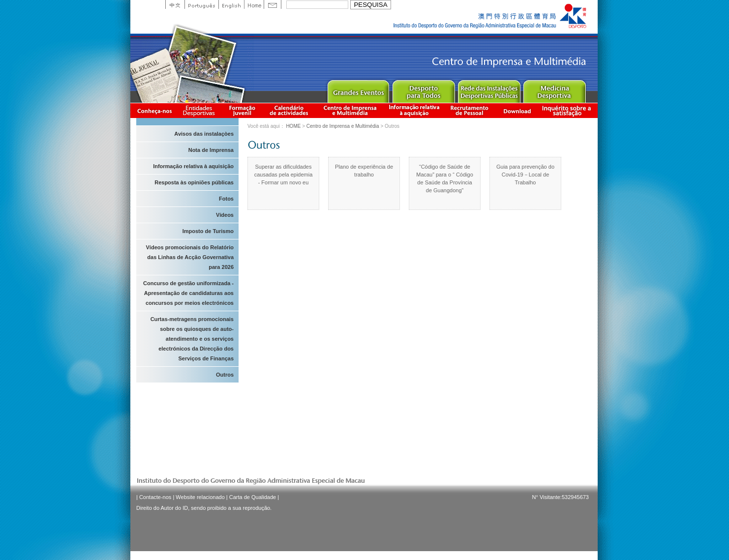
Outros (225, 375)
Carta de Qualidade (253, 497)
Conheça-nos (154, 110)
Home (254, 4)
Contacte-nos (155, 497)
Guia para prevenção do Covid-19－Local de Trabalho (525, 175)
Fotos (226, 199)
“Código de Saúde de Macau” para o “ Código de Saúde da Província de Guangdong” (445, 178)
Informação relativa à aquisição (414, 110)
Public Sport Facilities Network (489, 89)
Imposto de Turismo (208, 231)
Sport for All (423, 89)
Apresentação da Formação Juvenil (242, 110)
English (231, 4)
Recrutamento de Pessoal (470, 110)
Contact (273, 4)
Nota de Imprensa (211, 150)
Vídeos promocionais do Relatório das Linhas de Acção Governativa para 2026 (190, 257)
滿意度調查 (568, 110)
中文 (175, 4)
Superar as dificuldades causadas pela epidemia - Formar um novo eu (284, 175)
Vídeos (225, 215)
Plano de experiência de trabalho (364, 171)
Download (517, 110)
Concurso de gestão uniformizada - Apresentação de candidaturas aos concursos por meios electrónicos (188, 293)
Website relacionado (200, 497)
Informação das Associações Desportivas (200, 110)
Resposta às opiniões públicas (194, 182)
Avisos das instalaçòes (204, 134)
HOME (293, 126)
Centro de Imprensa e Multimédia (350, 110)
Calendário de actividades (289, 110)
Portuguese (201, 4)
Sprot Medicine (554, 89)
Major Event (358, 89)
